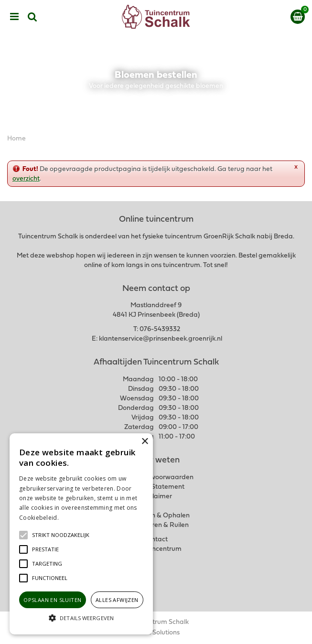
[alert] (81, 534)
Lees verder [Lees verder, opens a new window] (76, 518)
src (32, 17)
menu (14, 17)
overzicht (26, 179)
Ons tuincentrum (156, 549)
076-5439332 (160, 329)
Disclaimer (156, 497)
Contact (156, 540)
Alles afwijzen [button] (117, 600)
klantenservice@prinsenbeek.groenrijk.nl (161, 339)
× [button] (145, 442)
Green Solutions (156, 633)
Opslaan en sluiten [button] (52, 600)
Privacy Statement (156, 487)
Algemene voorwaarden (156, 478)
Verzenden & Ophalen (156, 516)
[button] (61, 535)
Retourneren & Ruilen (156, 525)
